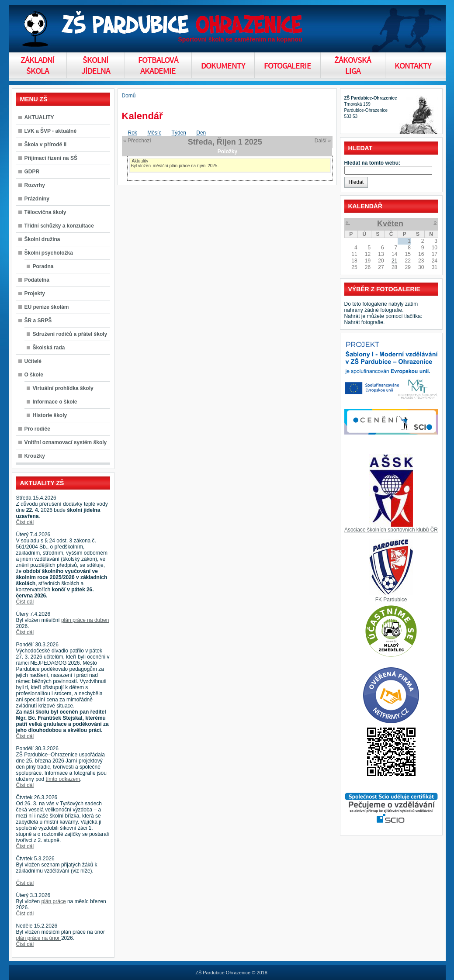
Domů (129, 96)
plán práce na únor (39, 938)
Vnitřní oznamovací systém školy (66, 442)
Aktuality (140, 161)
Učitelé (33, 361)
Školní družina (42, 239)
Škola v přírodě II (46, 145)
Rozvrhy (35, 185)
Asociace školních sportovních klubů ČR (391, 530)
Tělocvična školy (45, 212)
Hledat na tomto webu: (373, 163)
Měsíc (154, 133)
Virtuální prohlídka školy (63, 388)
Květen (390, 224)
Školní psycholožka (49, 253)
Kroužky (35, 456)
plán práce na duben (85, 620)
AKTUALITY (39, 117)
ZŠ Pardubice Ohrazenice (223, 973)
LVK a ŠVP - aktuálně (51, 131)
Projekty (35, 293)
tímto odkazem (63, 779)
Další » (323, 141)
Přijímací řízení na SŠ (51, 158)
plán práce (54, 901)
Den (201, 133)
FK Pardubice (391, 600)
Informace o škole (55, 402)
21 (394, 261)
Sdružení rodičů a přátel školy (70, 334)
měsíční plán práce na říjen (179, 166)
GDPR (32, 172)
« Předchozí (137, 141)
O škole (34, 375)
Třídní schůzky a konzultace (59, 226)
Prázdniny (37, 199)
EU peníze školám (47, 307)
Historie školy (50, 415)
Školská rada (49, 348)
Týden (179, 133)
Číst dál (25, 522)
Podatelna (37, 280)
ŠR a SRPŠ (38, 321)
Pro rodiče (37, 429)
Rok (133, 133)
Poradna (43, 266)
